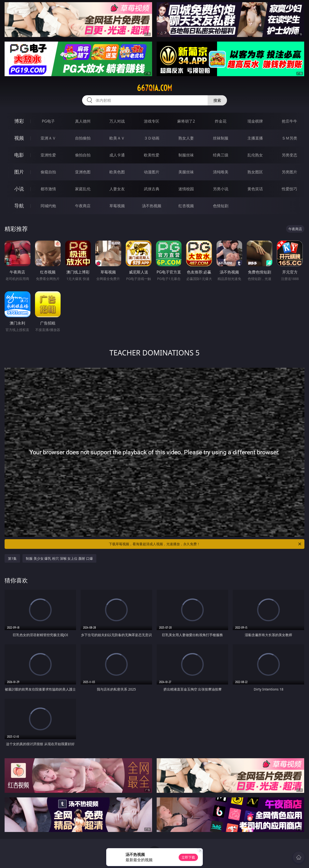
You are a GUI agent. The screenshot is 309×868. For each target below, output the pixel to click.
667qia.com (154, 88)
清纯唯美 (221, 172)
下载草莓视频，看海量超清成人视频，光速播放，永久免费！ (205, 544)
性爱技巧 (289, 189)
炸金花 (221, 121)
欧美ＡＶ (117, 138)
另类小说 (221, 189)
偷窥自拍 (48, 172)
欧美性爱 (152, 155)
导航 (19, 206)
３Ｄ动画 (152, 138)
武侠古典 (152, 189)
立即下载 (188, 857)
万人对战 (117, 121)
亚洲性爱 (48, 155)
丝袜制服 (221, 138)
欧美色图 (117, 172)
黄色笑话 (255, 189)
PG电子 (48, 121)
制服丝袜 (186, 155)
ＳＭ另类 (289, 138)
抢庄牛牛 (289, 121)
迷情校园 (186, 189)
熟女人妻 (186, 138)
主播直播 (255, 138)
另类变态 (289, 155)
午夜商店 (83, 206)
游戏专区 (152, 121)
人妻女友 (117, 189)
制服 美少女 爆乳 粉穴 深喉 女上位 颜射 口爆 (59, 558)
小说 (19, 189)
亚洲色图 (83, 172)
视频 (19, 138)
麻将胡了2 (186, 121)
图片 (19, 172)
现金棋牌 (255, 121)
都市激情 (48, 189)
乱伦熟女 (255, 155)
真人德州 (83, 121)
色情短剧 (221, 206)
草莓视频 (117, 206)
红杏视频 (186, 206)
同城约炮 (48, 206)
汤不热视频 (152, 206)
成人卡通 (117, 155)
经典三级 (221, 155)
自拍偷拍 (83, 138)
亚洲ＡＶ (48, 138)
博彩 (19, 121)
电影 (19, 155)
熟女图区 (255, 172)
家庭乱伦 (83, 189)
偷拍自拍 (83, 155)
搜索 (217, 100)
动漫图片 (152, 172)
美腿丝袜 (186, 172)
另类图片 (289, 172)
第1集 (12, 558)
